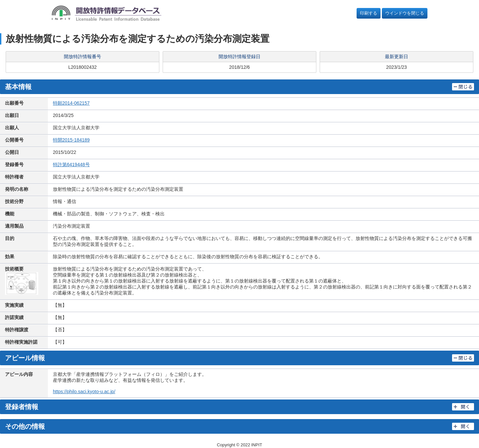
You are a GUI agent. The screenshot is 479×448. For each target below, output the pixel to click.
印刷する (369, 13)
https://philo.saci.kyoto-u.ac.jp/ (84, 392)
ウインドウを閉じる (405, 13)
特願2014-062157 (71, 103)
